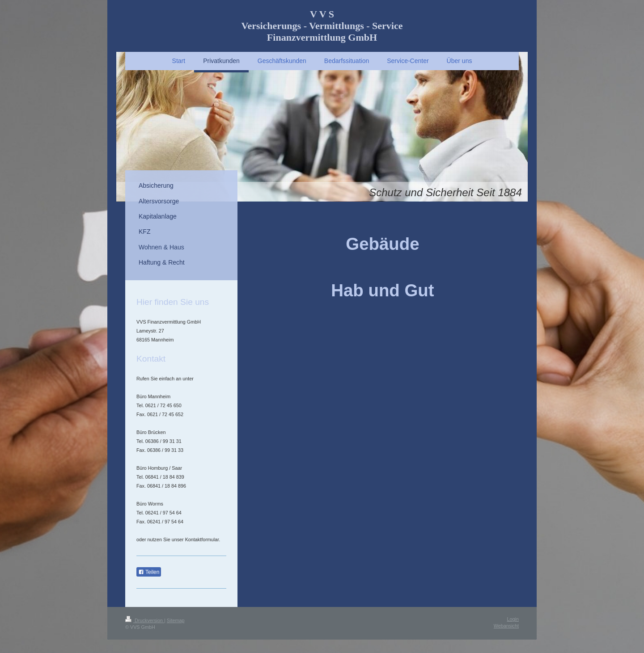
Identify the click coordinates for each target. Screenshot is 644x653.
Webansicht (506, 626)
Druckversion (145, 620)
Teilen (149, 572)
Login (513, 619)
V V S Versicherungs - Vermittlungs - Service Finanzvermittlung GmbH (322, 26)
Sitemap (176, 620)
